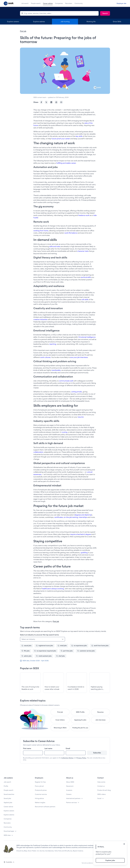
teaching (53, 344)
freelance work (84, 215)
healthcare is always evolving (53, 589)
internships (83, 517)
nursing (64, 432)
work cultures (45, 357)
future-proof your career (61, 139)
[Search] (105, 13)
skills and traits (55, 246)
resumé (81, 417)
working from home (41, 231)
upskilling (84, 553)
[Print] (56, 102)
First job (23, 31)
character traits (83, 251)
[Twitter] (46, 102)
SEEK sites (7, 835)
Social (99, 798)
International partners (73, 798)
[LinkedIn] (51, 102)
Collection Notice (67, 758)
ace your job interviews (79, 357)
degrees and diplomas (83, 515)
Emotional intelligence (87, 337)
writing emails (77, 392)
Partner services (72, 802)
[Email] (61, 102)
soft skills (85, 299)
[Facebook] (41, 102)
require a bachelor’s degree (81, 534)
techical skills (86, 277)
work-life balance (71, 233)
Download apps (9, 831)
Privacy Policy (81, 758)
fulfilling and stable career (66, 163)
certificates (59, 517)
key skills (79, 136)
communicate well (66, 381)
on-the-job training (71, 517)
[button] (9, 862)
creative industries (40, 319)
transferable (56, 370)
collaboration (38, 452)
